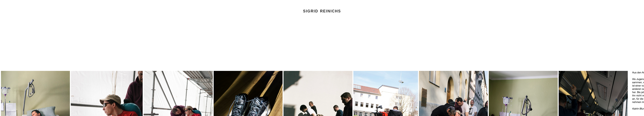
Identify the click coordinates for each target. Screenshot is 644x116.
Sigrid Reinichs (322, 11)
